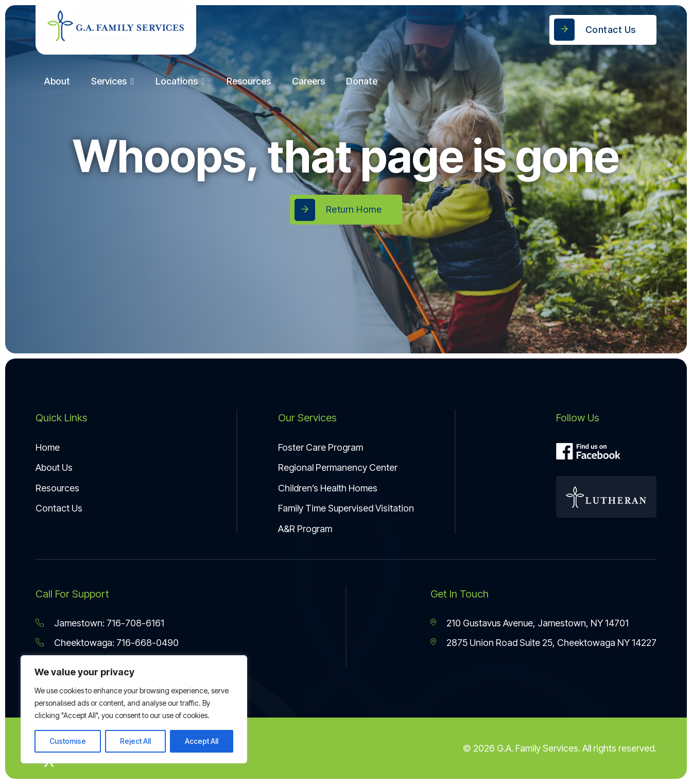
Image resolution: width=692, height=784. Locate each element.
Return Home (354, 209)
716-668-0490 (148, 643)
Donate (362, 81)
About (57, 81)
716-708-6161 (135, 623)
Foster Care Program (321, 447)
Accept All (202, 741)
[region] (134, 709)
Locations (177, 81)
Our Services (307, 418)
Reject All (135, 741)
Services (109, 81)
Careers (308, 81)
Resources (249, 81)
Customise (68, 741)
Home (48, 447)
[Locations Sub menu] (206, 81)
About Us (54, 467)
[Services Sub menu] (135, 81)
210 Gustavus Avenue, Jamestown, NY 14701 (538, 623)
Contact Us (611, 30)
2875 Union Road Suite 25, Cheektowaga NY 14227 (551, 643)
